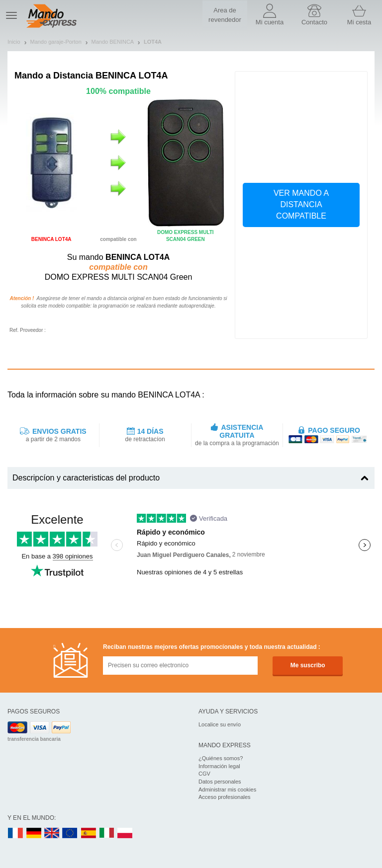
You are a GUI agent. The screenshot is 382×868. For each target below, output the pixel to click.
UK (52, 833)
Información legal (219, 766)
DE (34, 833)
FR (15, 833)
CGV (204, 774)
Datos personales (220, 782)
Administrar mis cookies (227, 789)
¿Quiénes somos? (221, 758)
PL (125, 833)
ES (89, 833)
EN (70, 833)
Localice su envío (220, 724)
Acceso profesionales (225, 797)
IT (107, 833)
